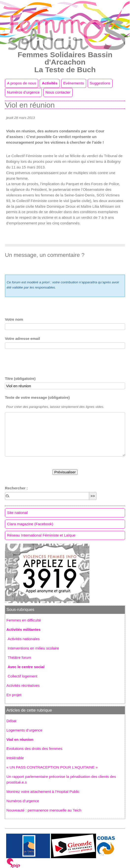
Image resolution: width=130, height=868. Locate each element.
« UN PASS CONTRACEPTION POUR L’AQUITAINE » (52, 767)
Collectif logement (23, 676)
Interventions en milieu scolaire (33, 648)
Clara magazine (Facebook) (30, 524)
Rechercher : (16, 488)
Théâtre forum (19, 657)
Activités (50, 83)
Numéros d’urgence (24, 92)
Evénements (74, 83)
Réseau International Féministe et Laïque (41, 535)
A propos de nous (22, 83)
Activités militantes (23, 629)
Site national (17, 513)
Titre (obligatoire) (20, 379)
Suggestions (100, 83)
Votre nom (14, 319)
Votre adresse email (22, 338)
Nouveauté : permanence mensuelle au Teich (44, 810)
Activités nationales (24, 639)
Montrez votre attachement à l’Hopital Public (43, 792)
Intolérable (15, 758)
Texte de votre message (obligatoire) (37, 397)
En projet (14, 695)
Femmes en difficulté (24, 620)
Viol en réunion (20, 739)
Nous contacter (58, 92)
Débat (11, 721)
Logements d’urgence (24, 730)
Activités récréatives (23, 685)
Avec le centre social (26, 667)
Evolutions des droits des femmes (34, 749)
